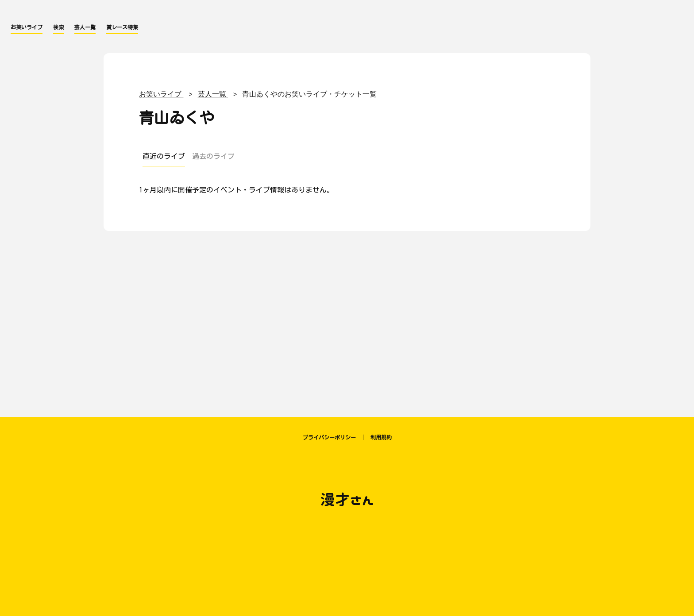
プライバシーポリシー (329, 437)
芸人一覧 (85, 27)
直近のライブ (164, 156)
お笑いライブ (27, 27)
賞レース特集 (122, 27)
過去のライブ (213, 156)
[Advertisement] (347, 320)
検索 (58, 27)
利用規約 (381, 437)
